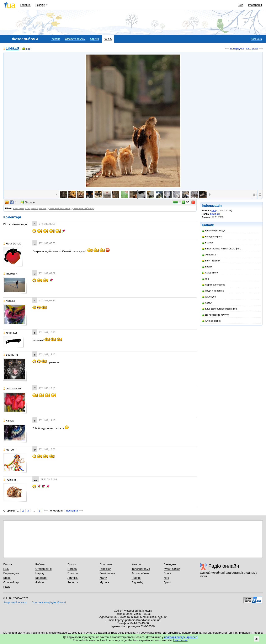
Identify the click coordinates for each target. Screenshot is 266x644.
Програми (106, 564)
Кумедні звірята (212, 237)
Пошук (72, 564)
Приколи (73, 573)
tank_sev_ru (12, 388)
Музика (104, 582)
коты (27, 208)
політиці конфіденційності (181, 637)
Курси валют (172, 569)
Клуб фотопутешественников (219, 309)
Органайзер (11, 582)
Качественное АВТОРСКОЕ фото (221, 249)
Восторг (208, 243)
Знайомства (107, 573)
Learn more (180, 640)
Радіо (7, 587)
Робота (40, 564)
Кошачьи (215, 214)
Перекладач (11, 573)
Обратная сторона (213, 285)
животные (18, 208)
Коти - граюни (211, 261)
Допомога (256, 39)
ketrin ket (10, 333)
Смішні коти (210, 273)
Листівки (73, 578)
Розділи (40, 5)
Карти (103, 578)
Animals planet (211, 321)
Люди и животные (213, 291)
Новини (136, 578)
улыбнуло (209, 297)
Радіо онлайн (224, 566)
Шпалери (41, 578)
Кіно (166, 578)
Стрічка (95, 39)
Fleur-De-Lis (12, 244)
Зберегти (28, 202)
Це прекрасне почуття (215, 315)
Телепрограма (141, 569)
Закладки (170, 564)
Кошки (207, 267)
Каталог (137, 564)
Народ (39, 573)
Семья (207, 303)
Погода (72, 569)
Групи (167, 582)
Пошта (8, 564)
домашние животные (59, 208)
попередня (237, 48)
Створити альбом (75, 39)
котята (43, 208)
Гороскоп (105, 569)
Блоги (168, 573)
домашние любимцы (83, 208)
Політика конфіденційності (49, 602)
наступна (252, 48)
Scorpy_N (11, 355)
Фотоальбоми (140, 573)
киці (26, 49)
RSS (6, 569)
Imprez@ (10, 274)
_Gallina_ (10, 480)
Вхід (241, 5)
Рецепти (73, 582)
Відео (7, 578)
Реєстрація (255, 5)
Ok (257, 639)
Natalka (9, 301)
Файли (40, 582)
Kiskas (9, 421)
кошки (35, 208)
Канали (108, 39)
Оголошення (43, 569)
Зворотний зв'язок (15, 602)
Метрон (9, 450)
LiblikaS (12, 49)
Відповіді (137, 582)
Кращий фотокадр (213, 231)
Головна (25, 5)
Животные (209, 255)
